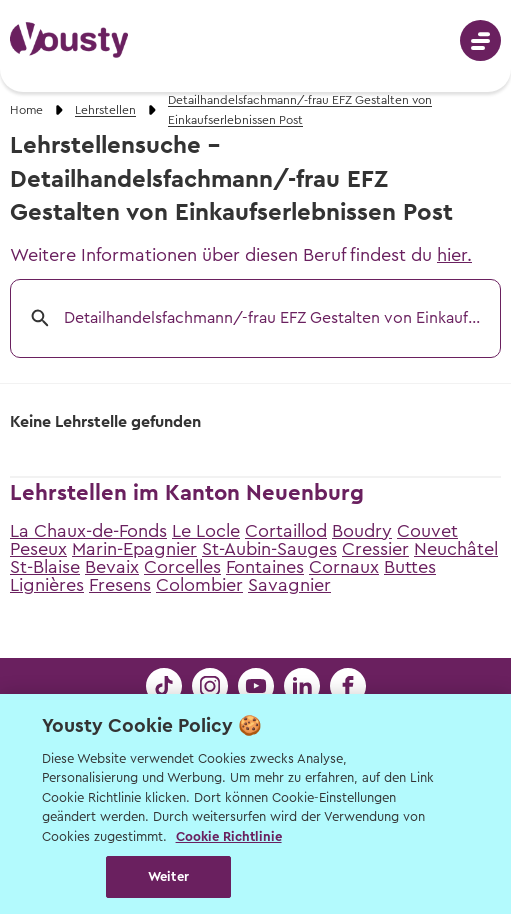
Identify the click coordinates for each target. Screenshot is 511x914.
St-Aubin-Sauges (269, 549)
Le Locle (206, 531)
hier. (454, 255)
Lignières (47, 585)
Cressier (375, 549)
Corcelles (182, 567)
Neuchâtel (456, 549)
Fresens (120, 585)
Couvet (427, 531)
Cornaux (344, 567)
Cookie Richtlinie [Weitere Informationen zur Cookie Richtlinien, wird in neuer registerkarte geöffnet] (229, 836)
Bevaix (112, 567)
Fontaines (265, 567)
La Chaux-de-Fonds (88, 531)
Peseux (38, 549)
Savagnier (289, 585)
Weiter (168, 876)
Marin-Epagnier (134, 549)
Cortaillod (286, 531)
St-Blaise (45, 567)
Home (26, 110)
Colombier (199, 585)
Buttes (410, 567)
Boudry (362, 531)
